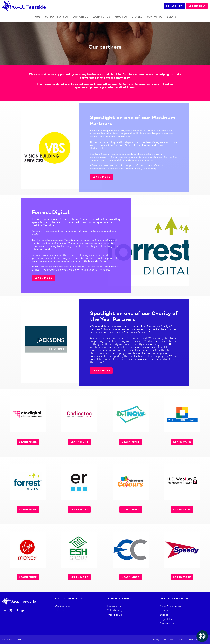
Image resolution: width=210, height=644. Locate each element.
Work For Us (115, 615)
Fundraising (114, 606)
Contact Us (155, 17)
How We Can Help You (69, 598)
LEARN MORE (43, 278)
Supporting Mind (119, 598)
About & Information (174, 598)
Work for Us (101, 17)
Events (172, 17)
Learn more (101, 177)
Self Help (61, 610)
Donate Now (175, 6)
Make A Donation (170, 606)
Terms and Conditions (197, 640)
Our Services (62, 606)
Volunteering (115, 610)
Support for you (57, 17)
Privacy (156, 640)
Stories (137, 17)
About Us (121, 17)
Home (37, 17)
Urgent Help (197, 6)
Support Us (80, 17)
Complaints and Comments (174, 640)
